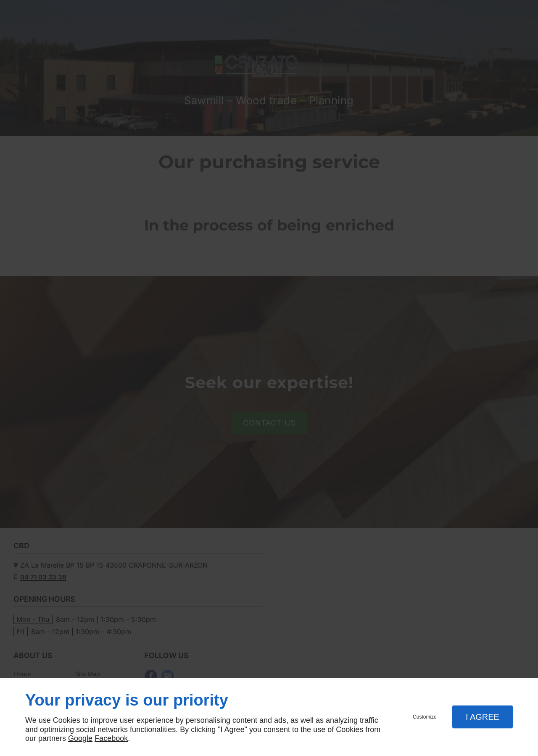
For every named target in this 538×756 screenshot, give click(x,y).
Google (80, 738)
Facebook (111, 738)
